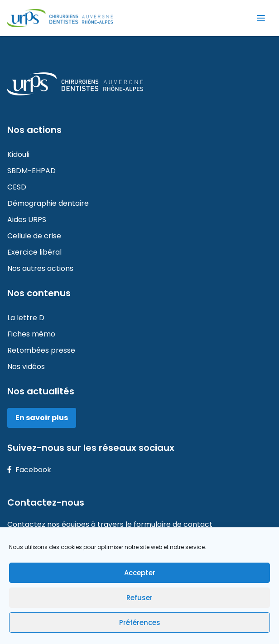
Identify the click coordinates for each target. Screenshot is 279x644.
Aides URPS (27, 220)
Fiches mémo (31, 334)
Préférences (140, 623)
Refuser (139, 598)
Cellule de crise (34, 236)
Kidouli (18, 154)
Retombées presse (41, 350)
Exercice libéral (34, 252)
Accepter (140, 573)
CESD (17, 187)
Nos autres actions (40, 268)
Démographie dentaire (48, 203)
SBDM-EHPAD (31, 171)
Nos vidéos (26, 367)
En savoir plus (42, 418)
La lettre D (26, 318)
